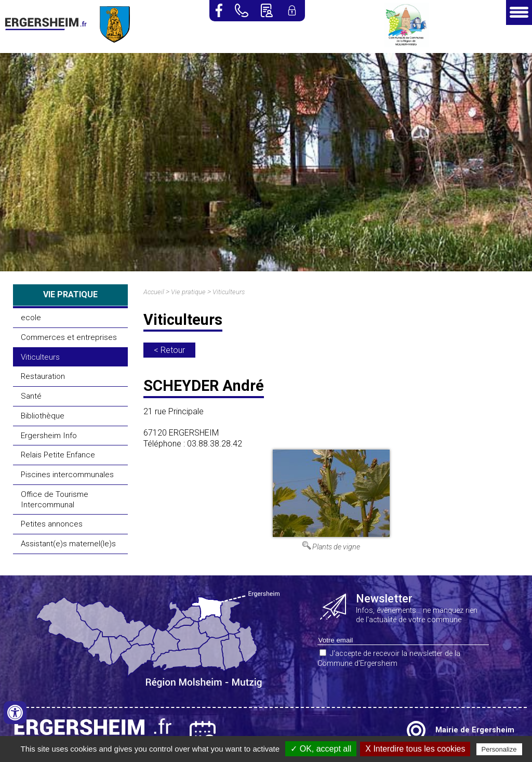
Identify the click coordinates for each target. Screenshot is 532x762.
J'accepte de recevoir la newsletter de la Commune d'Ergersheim (389, 659)
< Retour (169, 350)
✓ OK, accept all (321, 749)
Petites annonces (52, 524)
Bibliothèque (43, 416)
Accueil (154, 292)
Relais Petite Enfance (58, 455)
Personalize (499, 749)
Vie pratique (188, 292)
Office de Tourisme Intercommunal (55, 500)
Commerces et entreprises (69, 337)
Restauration (43, 376)
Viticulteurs (40, 357)
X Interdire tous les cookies (415, 749)
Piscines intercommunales (67, 475)
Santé (31, 396)
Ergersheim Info (49, 436)
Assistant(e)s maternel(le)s (68, 544)
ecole (31, 318)
